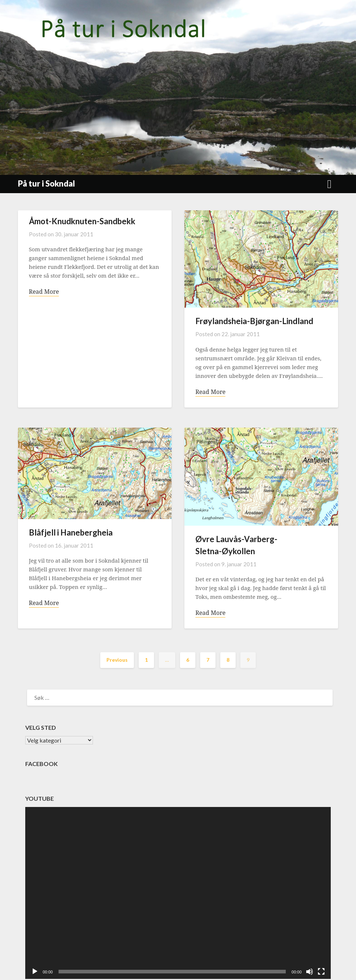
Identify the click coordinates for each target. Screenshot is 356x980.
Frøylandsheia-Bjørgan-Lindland (254, 321)
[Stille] (310, 972)
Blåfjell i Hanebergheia (71, 532)
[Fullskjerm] (321, 972)
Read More (44, 292)
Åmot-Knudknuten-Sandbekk (82, 221)
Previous (117, 660)
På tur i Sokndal (46, 183)
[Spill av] (35, 972)
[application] (178, 893)
